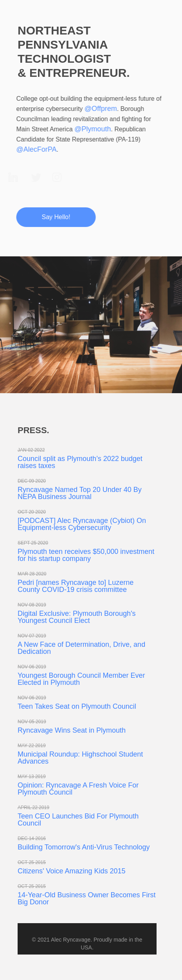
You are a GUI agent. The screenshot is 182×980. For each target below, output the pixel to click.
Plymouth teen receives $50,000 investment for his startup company (86, 555)
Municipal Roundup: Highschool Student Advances (80, 758)
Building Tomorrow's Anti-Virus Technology (84, 847)
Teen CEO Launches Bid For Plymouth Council (78, 820)
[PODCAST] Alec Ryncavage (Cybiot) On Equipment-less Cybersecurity (82, 524)
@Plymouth (91, 129)
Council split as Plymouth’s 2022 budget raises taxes (80, 462)
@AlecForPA (35, 149)
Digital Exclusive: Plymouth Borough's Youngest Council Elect (77, 617)
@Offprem (99, 109)
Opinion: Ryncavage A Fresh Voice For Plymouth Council (78, 789)
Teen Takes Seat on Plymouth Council (77, 706)
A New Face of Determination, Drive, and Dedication (81, 648)
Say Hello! (55, 217)
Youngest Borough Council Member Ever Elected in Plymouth (81, 679)
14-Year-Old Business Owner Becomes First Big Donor (86, 898)
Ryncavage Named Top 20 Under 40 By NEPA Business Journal (80, 493)
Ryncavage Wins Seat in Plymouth (72, 730)
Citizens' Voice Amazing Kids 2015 (72, 871)
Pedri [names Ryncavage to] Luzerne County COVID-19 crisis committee (76, 586)
